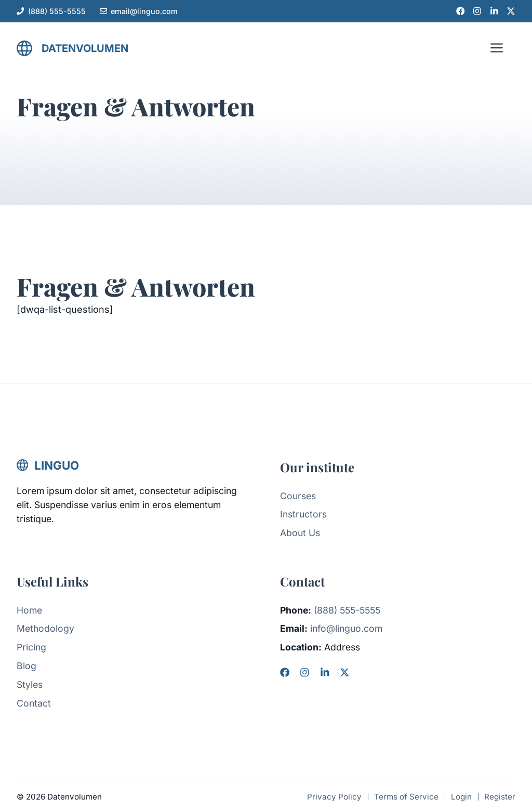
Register (500, 797)
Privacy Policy (334, 797)
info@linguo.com (346, 628)
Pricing (31, 647)
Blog (26, 666)
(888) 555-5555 (57, 11)
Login (461, 797)
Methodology (45, 628)
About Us (300, 533)
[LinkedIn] (325, 672)
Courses (298, 496)
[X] (344, 672)
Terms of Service (406, 797)
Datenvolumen (85, 48)
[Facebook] (285, 672)
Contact (34, 703)
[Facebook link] (461, 11)
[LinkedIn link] (494, 11)
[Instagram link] (477, 11)
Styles (30, 684)
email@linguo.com (144, 11)
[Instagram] (304, 672)
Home (29, 610)
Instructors (303, 514)
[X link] (511, 11)
